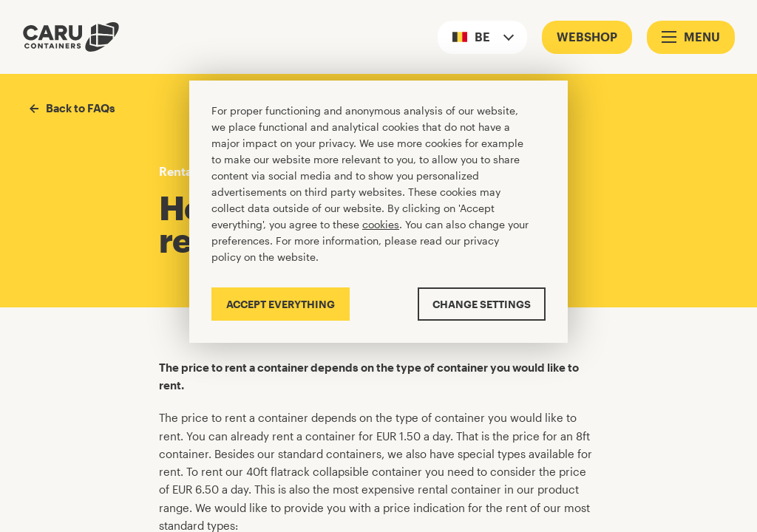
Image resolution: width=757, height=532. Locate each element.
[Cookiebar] (378, 212)
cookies (381, 224)
